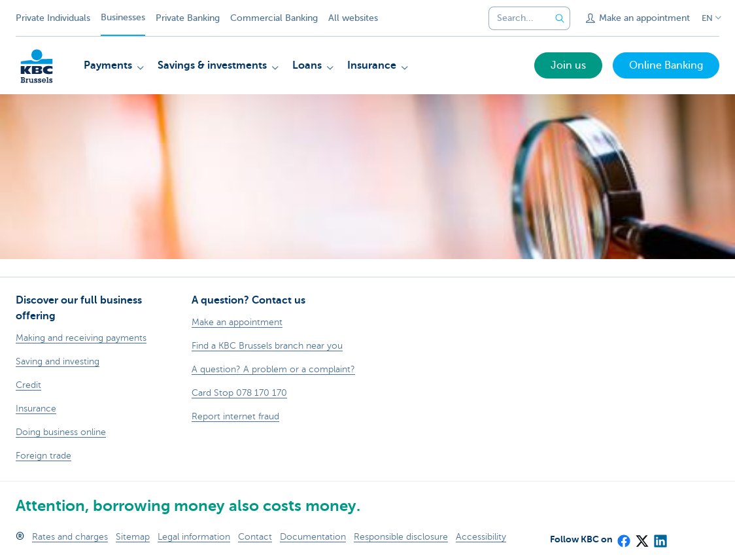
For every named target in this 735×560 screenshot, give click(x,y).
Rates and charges (70, 537)
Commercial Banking (274, 18)
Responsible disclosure (401, 537)
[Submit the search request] (560, 18)
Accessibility (481, 537)
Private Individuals (53, 18)
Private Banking (188, 18)
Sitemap (133, 537)
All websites (353, 18)
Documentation (313, 537)
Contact (255, 537)
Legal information (194, 537)
